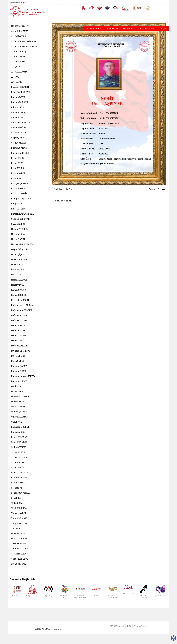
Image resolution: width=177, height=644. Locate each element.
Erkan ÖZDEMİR (19, 193)
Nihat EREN (17, 391)
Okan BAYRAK (18, 407)
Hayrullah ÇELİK (20, 249)
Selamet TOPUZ (19, 483)
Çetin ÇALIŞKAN (20, 143)
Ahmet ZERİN (18, 56)
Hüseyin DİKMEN (20, 259)
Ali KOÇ (15, 77)
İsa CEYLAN (17, 275)
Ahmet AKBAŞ (19, 51)
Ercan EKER (17, 163)
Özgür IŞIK (17, 422)
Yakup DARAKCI (19, 544)
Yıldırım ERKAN (20, 554)
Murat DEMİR (18, 356)
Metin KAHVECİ (19, 325)
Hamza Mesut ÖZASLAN (23, 244)
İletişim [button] (163, 28)
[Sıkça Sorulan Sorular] (92, 8)
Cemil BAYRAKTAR (21, 122)
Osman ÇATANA (19, 412)
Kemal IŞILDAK (19, 295)
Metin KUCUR (18, 330)
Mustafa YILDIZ (19, 381)
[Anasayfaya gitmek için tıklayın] (84, 8)
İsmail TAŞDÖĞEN (20, 280)
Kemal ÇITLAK (19, 290)
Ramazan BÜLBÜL (20, 427)
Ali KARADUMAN (20, 72)
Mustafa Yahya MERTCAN (24, 376)
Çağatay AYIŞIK (19, 138)
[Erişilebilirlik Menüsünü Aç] (174, 638)
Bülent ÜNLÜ (18, 107)
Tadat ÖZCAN (18, 503)
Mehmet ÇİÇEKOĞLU (22, 310)
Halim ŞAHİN (18, 239)
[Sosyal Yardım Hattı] (107, 8)
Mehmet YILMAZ (20, 320)
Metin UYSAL (18, 341)
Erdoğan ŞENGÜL (20, 183)
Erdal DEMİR (17, 168)
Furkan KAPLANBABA (23, 214)
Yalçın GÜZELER (20, 549)
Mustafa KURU (19, 371)
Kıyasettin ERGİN (20, 300)
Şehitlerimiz (129, 28)
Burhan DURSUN (20, 102)
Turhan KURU (18, 528)
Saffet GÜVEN (18, 452)
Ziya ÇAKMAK (19, 564)
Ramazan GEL (18, 432)
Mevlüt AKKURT (20, 346)
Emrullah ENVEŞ (20, 153)
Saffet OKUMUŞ (19, 457)
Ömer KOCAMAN (20, 417)
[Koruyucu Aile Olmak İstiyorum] (116, 7)
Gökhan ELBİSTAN (20, 219)
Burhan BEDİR (18, 97)
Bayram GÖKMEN (20, 87)
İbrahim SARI (18, 270)
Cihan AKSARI (19, 133)
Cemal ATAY (17, 117)
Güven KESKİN (19, 224)
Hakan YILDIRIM (20, 229)
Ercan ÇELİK (17, 158)
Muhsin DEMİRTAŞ (21, 351)
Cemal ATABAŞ (19, 112)
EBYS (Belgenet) (117, 626)
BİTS (129, 626)
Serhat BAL (17, 488)
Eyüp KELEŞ (17, 204)
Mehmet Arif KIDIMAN (23, 305)
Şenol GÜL (16, 498)
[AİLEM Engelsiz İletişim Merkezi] (125, 9)
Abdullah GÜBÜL (20, 31)
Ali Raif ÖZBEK (19, 36)
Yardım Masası (141, 626)
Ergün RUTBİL (18, 188)
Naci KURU (17, 386)
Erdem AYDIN (18, 173)
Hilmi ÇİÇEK (18, 254)
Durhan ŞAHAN (19, 148)
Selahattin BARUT (20, 478)
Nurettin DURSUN (20, 396)
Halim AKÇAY (18, 234)
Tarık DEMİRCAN (20, 508)
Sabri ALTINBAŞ (19, 442)
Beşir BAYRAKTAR (20, 92)
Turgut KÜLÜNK (19, 523)
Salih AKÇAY (18, 462)
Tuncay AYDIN (19, 513)
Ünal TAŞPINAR (19, 538)
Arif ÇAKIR (17, 82)
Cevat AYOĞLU (18, 128)
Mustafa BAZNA (19, 366)
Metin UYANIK (19, 336)
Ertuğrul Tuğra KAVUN (23, 199)
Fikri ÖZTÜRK (18, 209)
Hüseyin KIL (18, 264)
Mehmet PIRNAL (20, 315)
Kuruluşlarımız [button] (147, 28)
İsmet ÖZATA (18, 285)
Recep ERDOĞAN (19, 437)
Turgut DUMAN (19, 518)
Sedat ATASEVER (20, 473)
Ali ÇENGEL (17, 67)
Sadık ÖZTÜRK (19, 447)
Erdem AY (16, 178)
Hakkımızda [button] (112, 28)
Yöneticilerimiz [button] (94, 28)
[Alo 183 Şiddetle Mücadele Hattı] (99, 8)
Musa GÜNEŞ (18, 361)
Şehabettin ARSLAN (21, 493)
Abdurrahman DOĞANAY (24, 41)
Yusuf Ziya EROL (20, 559)
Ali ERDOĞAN (18, 62)
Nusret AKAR (18, 401)
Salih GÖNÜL (18, 467)
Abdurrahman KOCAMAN (24, 46)
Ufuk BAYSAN (18, 533)
